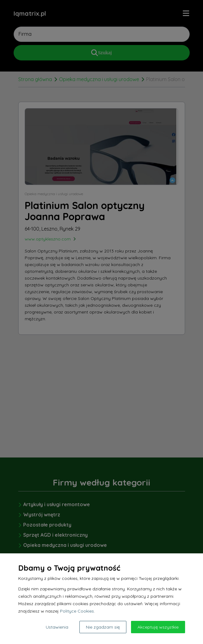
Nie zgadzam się (103, 627)
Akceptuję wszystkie (158, 627)
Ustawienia (57, 627)
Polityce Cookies (77, 611)
